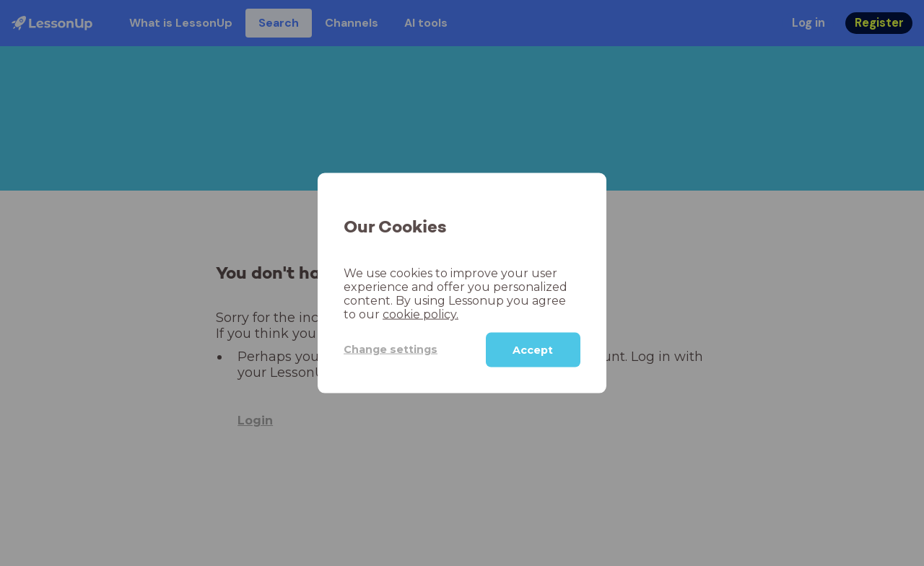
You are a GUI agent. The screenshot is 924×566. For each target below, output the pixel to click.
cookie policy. (420, 314)
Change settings (391, 349)
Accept (533, 349)
